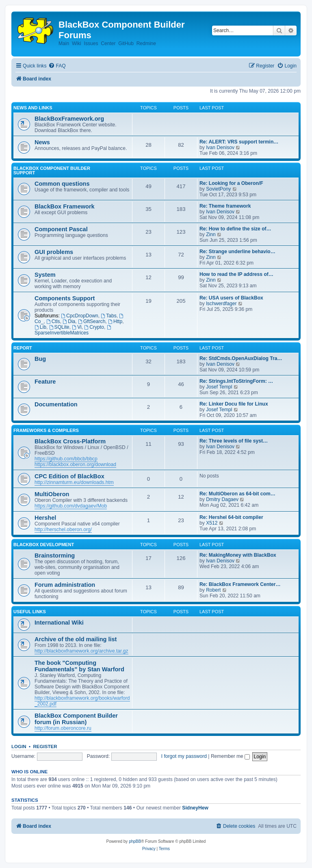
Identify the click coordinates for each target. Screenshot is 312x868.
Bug (40, 359)
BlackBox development (44, 545)
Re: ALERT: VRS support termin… (239, 142)
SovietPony (218, 189)
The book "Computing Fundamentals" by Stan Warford (79, 666)
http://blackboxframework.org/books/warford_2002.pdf (82, 701)
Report (23, 348)
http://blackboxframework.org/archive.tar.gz (81, 651)
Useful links (30, 612)
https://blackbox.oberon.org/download (75, 464)
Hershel (45, 518)
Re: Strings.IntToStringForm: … (236, 381)
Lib (40, 327)
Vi (77, 327)
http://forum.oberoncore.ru (63, 728)
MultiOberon (52, 494)
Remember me (230, 756)
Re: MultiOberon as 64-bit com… (237, 494)
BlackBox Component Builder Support (52, 170)
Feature (45, 382)
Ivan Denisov (220, 148)
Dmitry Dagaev (222, 499)
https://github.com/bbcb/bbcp (66, 459)
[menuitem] (57, 66)
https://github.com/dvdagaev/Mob (71, 506)
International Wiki (59, 623)
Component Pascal (61, 229)
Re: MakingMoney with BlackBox (238, 555)
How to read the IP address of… (236, 274)
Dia (69, 321)
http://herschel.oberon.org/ (63, 529)
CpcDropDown (79, 316)
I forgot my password (184, 756)
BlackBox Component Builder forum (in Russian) (76, 719)
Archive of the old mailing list (76, 639)
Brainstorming (55, 556)
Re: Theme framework (225, 206)
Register (45, 746)
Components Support (65, 298)
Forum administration (65, 585)
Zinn (211, 234)
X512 (212, 523)
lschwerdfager (221, 304)
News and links (33, 108)
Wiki (77, 43)
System (45, 275)
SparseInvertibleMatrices (73, 330)
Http (115, 321)
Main (64, 43)
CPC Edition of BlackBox (69, 476)
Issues (91, 43)
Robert (213, 590)
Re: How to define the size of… (235, 229)
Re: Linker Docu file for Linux (234, 404)
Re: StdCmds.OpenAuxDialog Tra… (241, 358)
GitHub (126, 43)
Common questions (62, 184)
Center (108, 43)
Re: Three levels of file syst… (234, 441)
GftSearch (92, 321)
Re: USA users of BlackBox (231, 298)
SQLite (59, 327)
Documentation (56, 404)
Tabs (108, 316)
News (42, 142)
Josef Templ (219, 387)
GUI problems (54, 252)
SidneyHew (195, 808)
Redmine (146, 43)
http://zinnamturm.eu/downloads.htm (74, 482)
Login (19, 746)
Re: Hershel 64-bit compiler (231, 517)
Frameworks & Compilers (46, 430)
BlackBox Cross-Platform (70, 441)
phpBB (135, 841)
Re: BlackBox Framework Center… (240, 584)
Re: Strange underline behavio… (237, 252)
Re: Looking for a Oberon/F (231, 183)
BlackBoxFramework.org (69, 119)
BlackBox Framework (65, 206)
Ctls (53, 321)
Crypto (94, 327)
